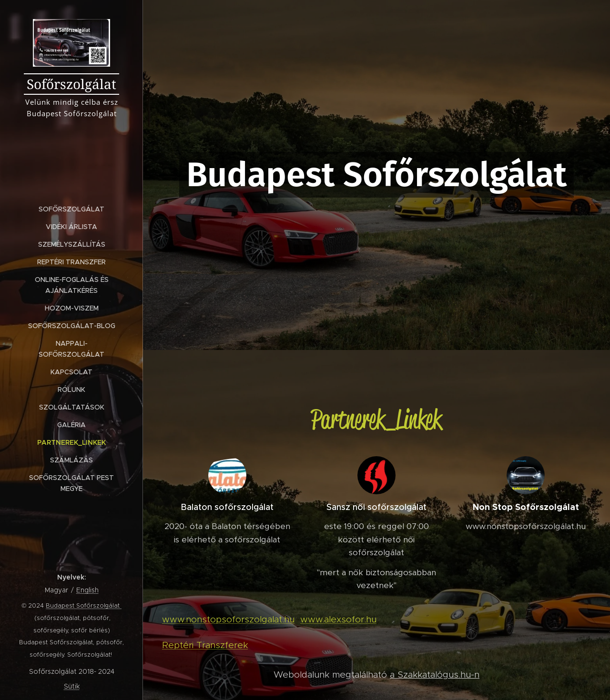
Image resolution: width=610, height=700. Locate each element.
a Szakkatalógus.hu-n (435, 675)
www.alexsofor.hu (338, 619)
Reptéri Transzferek (205, 645)
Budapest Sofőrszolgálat (84, 605)
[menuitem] (71, 209)
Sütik (72, 686)
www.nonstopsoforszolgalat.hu (228, 619)
